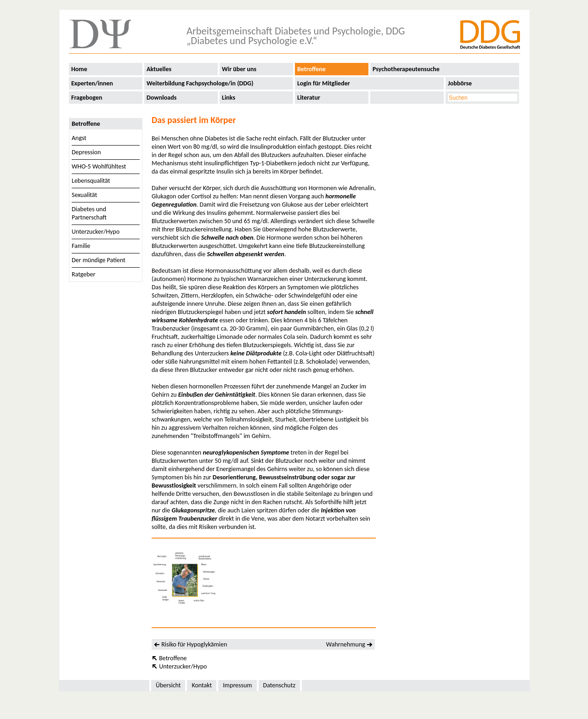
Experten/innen (92, 83)
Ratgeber (84, 274)
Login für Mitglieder (324, 83)
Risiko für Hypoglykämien (194, 644)
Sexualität (84, 195)
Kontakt (202, 685)
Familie (81, 246)
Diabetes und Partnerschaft (89, 213)
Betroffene (311, 69)
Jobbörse (460, 83)
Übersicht (168, 685)
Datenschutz (279, 685)
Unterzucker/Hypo (96, 232)
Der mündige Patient (99, 260)
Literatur (309, 98)
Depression (86, 152)
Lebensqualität (91, 181)
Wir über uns (239, 69)
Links (229, 98)
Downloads (161, 98)
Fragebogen (87, 98)
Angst (79, 138)
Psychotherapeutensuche (406, 69)
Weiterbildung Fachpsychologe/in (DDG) (200, 83)
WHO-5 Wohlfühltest (99, 166)
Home (79, 69)
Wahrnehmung (346, 644)
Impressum (237, 685)
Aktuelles (159, 69)
